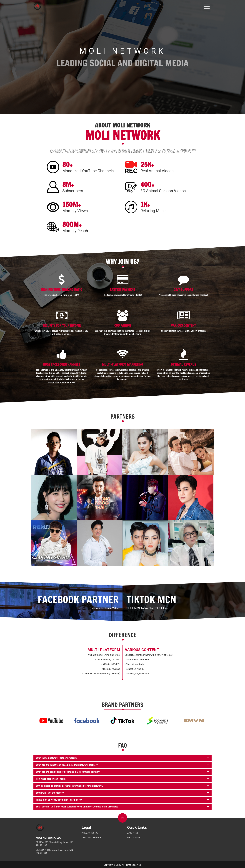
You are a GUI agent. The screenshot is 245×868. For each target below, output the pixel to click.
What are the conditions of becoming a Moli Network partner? (68, 772)
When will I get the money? (50, 793)
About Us (132, 833)
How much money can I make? (51, 779)
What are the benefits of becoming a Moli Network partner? (67, 765)
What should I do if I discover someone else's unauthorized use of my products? (77, 807)
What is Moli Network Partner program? (57, 758)
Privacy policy (90, 833)
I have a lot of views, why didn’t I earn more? (59, 800)
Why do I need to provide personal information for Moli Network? (70, 786)
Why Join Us (134, 838)
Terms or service (91, 838)
